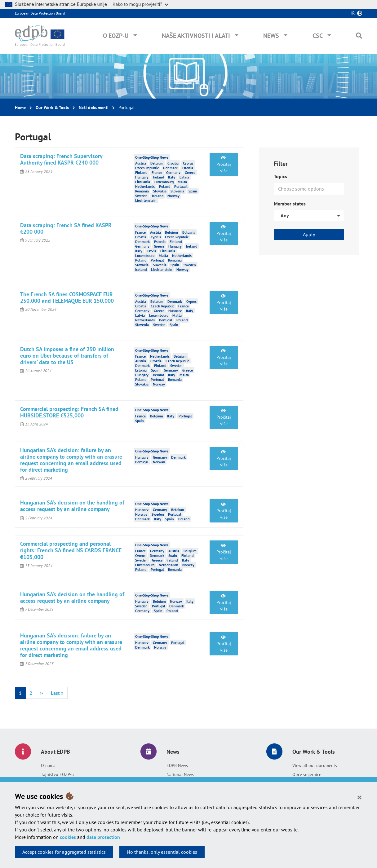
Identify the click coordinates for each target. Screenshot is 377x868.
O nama (48, 765)
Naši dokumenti (94, 108)
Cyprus (188, 163)
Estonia (187, 168)
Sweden (141, 196)
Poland (165, 186)
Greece (190, 172)
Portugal (181, 186)
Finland (141, 172)
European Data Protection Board (40, 13)
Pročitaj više (224, 165)
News (271, 36)
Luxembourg (164, 182)
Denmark (170, 168)
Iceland (158, 196)
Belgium (157, 163)
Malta (182, 182)
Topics (280, 176)
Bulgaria (189, 232)
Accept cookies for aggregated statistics (64, 852)
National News (180, 774)
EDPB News (177, 765)
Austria (141, 163)
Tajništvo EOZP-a (57, 774)
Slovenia (177, 191)
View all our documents (315, 765)
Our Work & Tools (52, 108)
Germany (173, 172)
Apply (309, 234)
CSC (318, 36)
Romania (142, 191)
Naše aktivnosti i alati (196, 36)
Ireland (158, 177)
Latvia (184, 177)
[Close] (359, 797)
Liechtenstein (146, 200)
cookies (68, 837)
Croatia (173, 163)
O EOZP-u (116, 36)
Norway (173, 196)
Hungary (142, 177)
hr (352, 13)
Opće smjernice (307, 774)
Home (20, 108)
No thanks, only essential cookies (162, 852)
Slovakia (160, 191)
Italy (172, 177)
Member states (290, 204)
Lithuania (143, 182)
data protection (103, 837)
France (157, 172)
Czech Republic (147, 168)
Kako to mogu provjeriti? (140, 4)
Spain (193, 191)
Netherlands (145, 186)
